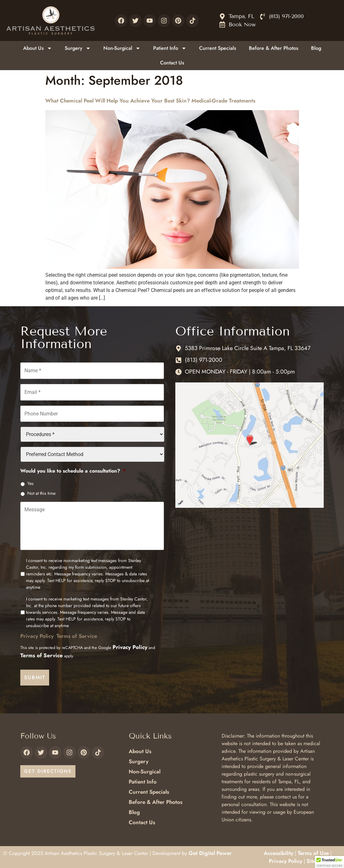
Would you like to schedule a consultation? (73, 469)
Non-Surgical (122, 48)
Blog (316, 48)
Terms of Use (313, 852)
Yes (30, 482)
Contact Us (172, 63)
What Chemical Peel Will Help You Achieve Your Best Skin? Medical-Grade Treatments (150, 101)
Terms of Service (77, 637)
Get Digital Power (210, 852)
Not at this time (41, 492)
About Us (38, 48)
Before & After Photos (274, 48)
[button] (329, 862)
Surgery (78, 48)
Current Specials (218, 48)
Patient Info (170, 48)
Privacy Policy (37, 637)
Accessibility (279, 852)
